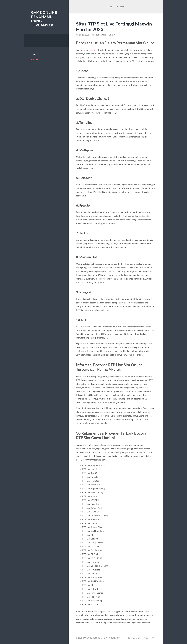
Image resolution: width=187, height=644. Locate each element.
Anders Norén (142, 638)
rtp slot (92, 50)
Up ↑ (153, 638)
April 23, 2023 (83, 35)
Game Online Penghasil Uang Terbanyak (102, 638)
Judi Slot (34, 60)
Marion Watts (99, 35)
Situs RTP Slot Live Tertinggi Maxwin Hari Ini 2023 (114, 26)
